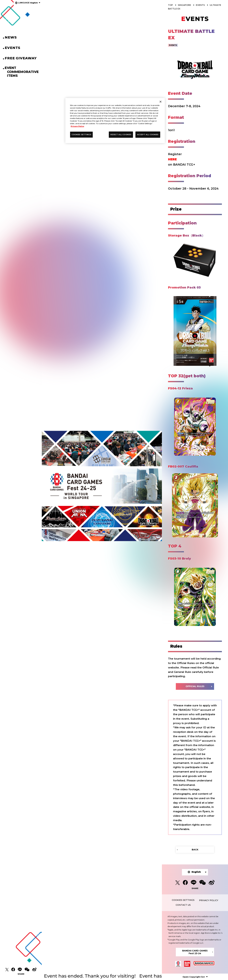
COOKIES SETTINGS (183, 900)
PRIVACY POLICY (209, 900)
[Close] (161, 102)
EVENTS (15, 48)
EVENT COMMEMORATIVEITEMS (23, 72)
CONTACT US (183, 905)
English (28, 3)
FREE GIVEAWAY (23, 58)
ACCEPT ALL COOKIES (148, 135)
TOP (170, 5)
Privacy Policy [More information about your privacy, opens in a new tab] (77, 126)
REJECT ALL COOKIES (121, 135)
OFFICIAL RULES (195, 686)
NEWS (13, 37)
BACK (195, 850)
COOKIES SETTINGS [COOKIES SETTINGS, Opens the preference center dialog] (81, 135)
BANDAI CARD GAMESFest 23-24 (195, 952)
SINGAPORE (184, 5)
